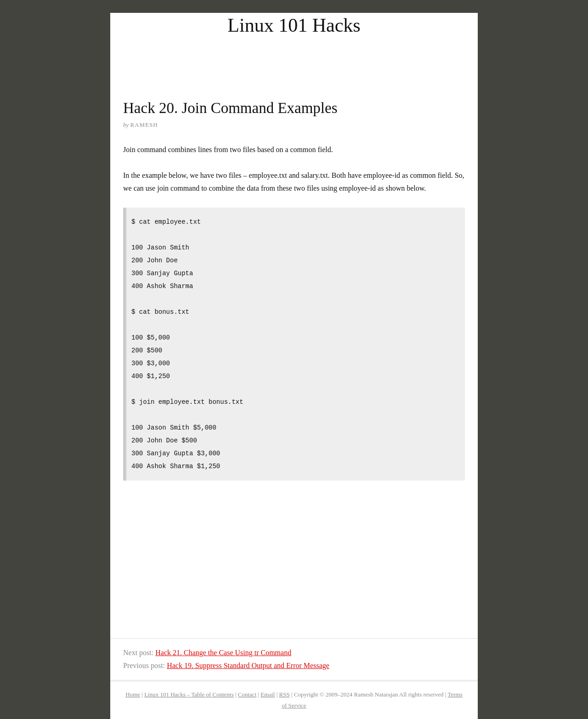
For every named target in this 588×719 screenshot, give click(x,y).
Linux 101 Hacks (294, 25)
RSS (285, 694)
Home (133, 694)
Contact (247, 694)
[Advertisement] (294, 59)
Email (268, 694)
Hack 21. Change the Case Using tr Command (223, 653)
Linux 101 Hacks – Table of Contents (189, 694)
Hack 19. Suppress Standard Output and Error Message (248, 665)
